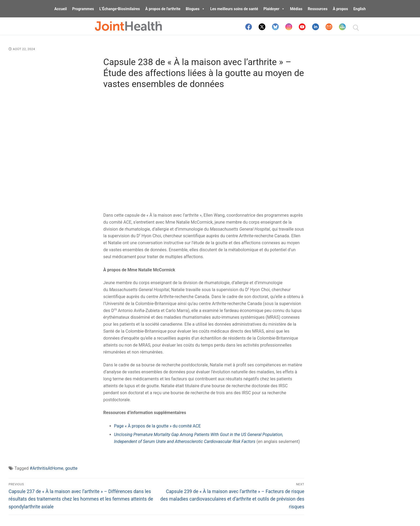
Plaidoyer (274, 9)
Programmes (83, 9)
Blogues (195, 9)
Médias (296, 9)
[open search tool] (356, 28)
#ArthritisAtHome (46, 468)
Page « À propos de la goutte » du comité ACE (157, 426)
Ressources (318, 9)
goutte (71, 468)
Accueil (61, 9)
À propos (341, 9)
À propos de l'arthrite (163, 9)
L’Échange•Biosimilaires (120, 9)
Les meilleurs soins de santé (234, 9)
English (359, 9)
